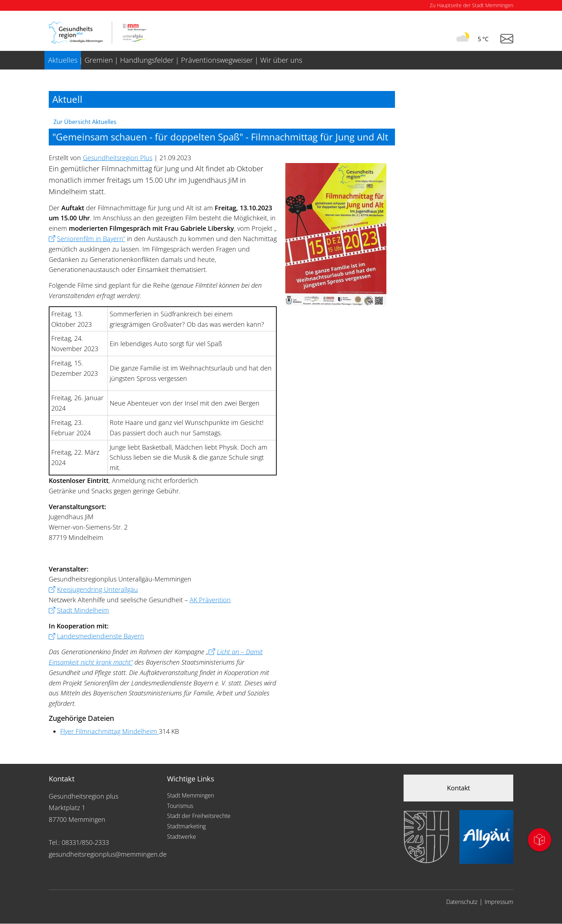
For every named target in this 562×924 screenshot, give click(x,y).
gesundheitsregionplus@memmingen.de (108, 854)
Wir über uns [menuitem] (281, 60)
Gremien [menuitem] (99, 60)
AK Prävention (210, 600)
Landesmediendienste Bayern (101, 636)
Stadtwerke (182, 837)
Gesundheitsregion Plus (118, 158)
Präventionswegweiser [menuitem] (217, 60)
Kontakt (458, 788)
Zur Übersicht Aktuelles (85, 122)
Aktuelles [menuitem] (63, 60)
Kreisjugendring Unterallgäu (97, 589)
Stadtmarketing (186, 826)
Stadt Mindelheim (83, 610)
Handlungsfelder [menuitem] (147, 60)
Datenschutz (462, 902)
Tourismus (180, 806)
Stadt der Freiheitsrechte (199, 816)
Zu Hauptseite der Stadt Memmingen (471, 5)
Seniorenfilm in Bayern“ (91, 239)
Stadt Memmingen (190, 795)
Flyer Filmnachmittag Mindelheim (109, 731)
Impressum (499, 902)
